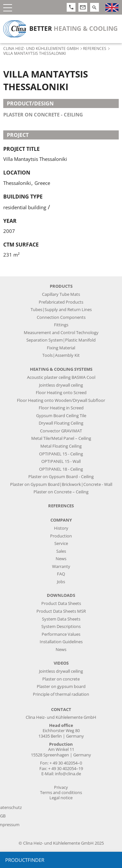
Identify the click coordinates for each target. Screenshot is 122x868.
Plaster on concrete (61, 679)
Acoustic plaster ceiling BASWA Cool (61, 377)
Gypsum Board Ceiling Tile (61, 416)
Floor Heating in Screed (61, 408)
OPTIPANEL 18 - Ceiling (61, 469)
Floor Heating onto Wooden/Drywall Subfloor (61, 400)
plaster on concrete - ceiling (43, 115)
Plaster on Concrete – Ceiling (61, 492)
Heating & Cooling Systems (61, 369)
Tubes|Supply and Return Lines (61, 310)
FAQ (61, 574)
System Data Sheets (61, 619)
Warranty (61, 567)
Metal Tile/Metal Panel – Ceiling (61, 438)
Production (61, 536)
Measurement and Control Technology (61, 333)
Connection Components (61, 317)
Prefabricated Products (61, 302)
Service (61, 543)
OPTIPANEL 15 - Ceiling (61, 454)
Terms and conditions (61, 793)
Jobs (61, 582)
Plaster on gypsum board (61, 687)
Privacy (61, 787)
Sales (61, 551)
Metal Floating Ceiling (61, 446)
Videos (61, 663)
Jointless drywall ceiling (61, 385)
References (95, 48)
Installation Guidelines (61, 642)
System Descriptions (61, 627)
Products (61, 286)
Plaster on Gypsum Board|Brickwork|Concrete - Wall (61, 484)
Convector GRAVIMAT (61, 431)
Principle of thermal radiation (61, 694)
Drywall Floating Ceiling (61, 423)
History (61, 528)
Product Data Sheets (61, 603)
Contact (61, 710)
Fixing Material (61, 348)
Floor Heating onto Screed (61, 393)
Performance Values (61, 634)
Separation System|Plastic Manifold (61, 340)
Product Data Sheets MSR (61, 611)
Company (61, 520)
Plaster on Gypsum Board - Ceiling (61, 477)
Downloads (61, 595)
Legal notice (61, 798)
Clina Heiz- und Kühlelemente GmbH (41, 48)
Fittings (61, 325)
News (61, 559)
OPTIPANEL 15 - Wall (61, 461)
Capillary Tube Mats (61, 294)
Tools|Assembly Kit (61, 355)
